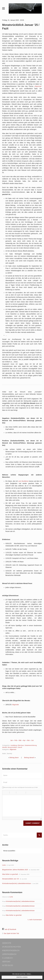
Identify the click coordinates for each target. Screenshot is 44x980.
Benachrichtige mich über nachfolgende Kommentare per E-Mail (20, 787)
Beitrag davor (14, 758)
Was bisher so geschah (10, 874)
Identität (5, 747)
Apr (24, 740)
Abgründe (38, 86)
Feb (16, 740)
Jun (32, 740)
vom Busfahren (24, 481)
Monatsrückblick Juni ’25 (10, 879)
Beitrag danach (29, 758)
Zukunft (20, 747)
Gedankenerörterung (31, 745)
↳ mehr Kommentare (35, 920)
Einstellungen (22, 977)
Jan (12, 740)
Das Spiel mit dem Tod (11, 933)
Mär (20, 740)
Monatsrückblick (12, 747)
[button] (5, 793)
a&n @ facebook (11, 929)
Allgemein (13, 749)
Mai (28, 740)
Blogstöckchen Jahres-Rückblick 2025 (15, 870)
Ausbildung (14, 745)
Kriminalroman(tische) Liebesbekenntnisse (17, 883)
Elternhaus (21, 745)
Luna (4, 865)
